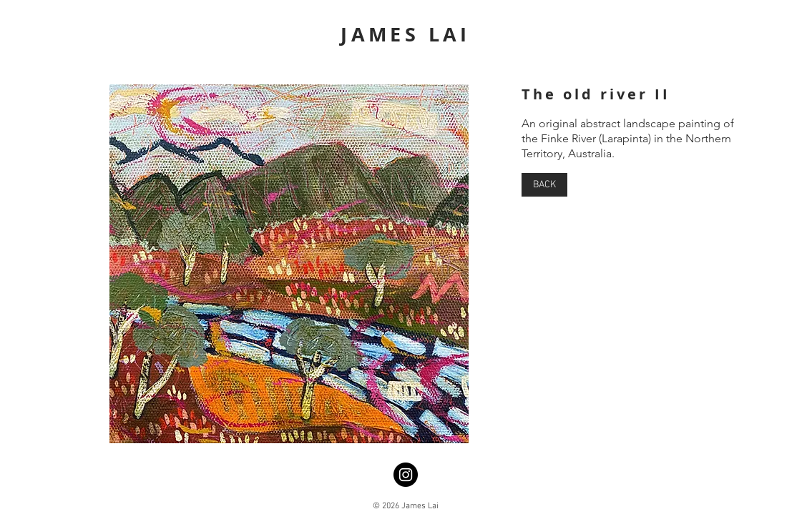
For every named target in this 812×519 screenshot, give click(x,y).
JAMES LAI (406, 34)
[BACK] (544, 185)
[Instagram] (406, 475)
